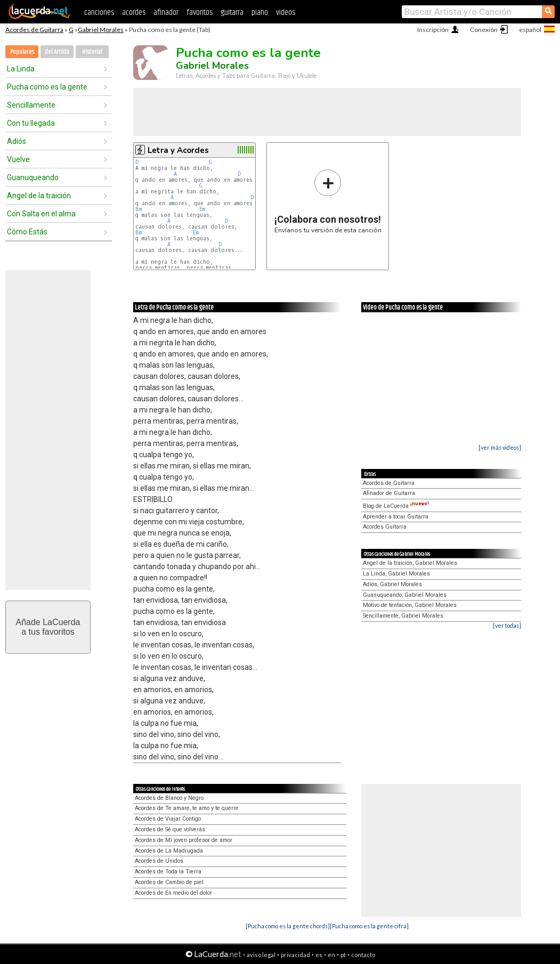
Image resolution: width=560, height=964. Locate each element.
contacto (363, 955)
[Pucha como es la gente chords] (288, 926)
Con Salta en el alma (41, 214)
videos (286, 13)
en (331, 955)
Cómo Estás (27, 232)
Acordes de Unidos (159, 861)
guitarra (232, 13)
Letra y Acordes (178, 150)
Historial (92, 52)
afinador (166, 13)
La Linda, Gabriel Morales (396, 574)
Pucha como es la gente (47, 87)
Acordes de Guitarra (34, 30)
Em (202, 209)
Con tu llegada (31, 123)
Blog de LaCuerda (396, 506)
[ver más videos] (500, 447)
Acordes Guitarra (385, 527)
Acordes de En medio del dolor (173, 893)
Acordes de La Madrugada (169, 851)
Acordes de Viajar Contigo (168, 819)
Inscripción (433, 30)
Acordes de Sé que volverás (170, 829)
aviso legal (261, 955)
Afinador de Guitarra (389, 493)
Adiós (17, 141)
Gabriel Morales (101, 30)
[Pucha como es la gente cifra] (369, 926)
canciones (99, 13)
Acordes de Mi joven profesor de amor (184, 840)
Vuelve (18, 159)
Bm (139, 209)
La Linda (21, 69)
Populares (22, 52)
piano (260, 13)
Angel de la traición (39, 196)
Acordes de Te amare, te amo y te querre (187, 808)
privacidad (295, 955)
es (319, 955)
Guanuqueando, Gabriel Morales (405, 595)
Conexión (484, 30)
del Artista (57, 52)
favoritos (200, 13)
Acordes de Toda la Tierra (168, 872)
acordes (134, 13)
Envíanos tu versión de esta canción (328, 201)
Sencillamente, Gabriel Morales (403, 616)
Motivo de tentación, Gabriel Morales (410, 605)
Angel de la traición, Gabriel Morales (410, 563)
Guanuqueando (33, 177)
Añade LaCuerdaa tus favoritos (48, 627)
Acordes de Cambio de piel (169, 882)
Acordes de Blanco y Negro (169, 798)
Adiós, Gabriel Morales (392, 584)
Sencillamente (31, 105)
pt (343, 955)
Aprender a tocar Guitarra (396, 517)
